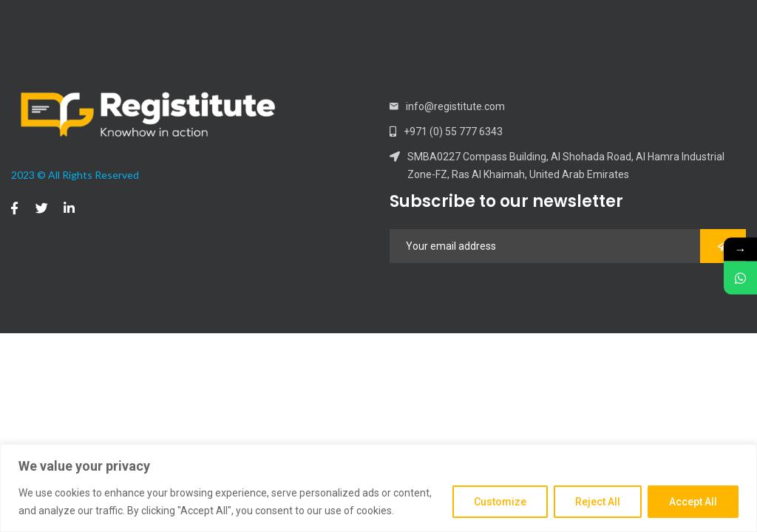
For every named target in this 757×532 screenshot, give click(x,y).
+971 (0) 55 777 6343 (453, 132)
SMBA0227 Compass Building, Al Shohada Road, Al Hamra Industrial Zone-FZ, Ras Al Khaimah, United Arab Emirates (566, 166)
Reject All (598, 502)
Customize (500, 502)
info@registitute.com (455, 106)
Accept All (693, 502)
